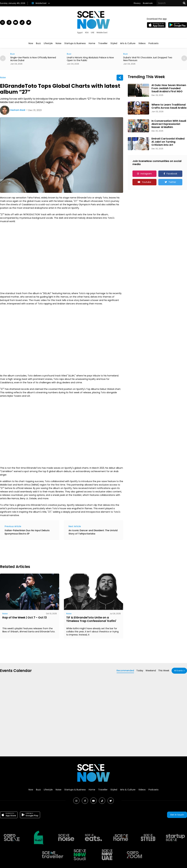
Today (140, 671)
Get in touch (177, 815)
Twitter (172, 182)
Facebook (172, 174)
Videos (142, 43)
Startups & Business (75, 43)
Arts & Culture (128, 43)
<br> (62, 257)
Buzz (38, 43)
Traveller (103, 43)
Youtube (146, 182)
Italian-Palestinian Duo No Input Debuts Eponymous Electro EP (27, 532)
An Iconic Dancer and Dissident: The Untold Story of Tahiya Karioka (93, 532)
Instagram (146, 174)
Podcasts (153, 43)
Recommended (125, 671)
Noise (59, 43)
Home (92, 43)
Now (31, 43)
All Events (178, 671)
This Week (164, 671)
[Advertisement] (57, 552)
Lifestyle (48, 43)
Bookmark (148, 3)
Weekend (151, 671)
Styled (114, 43)
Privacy (137, 3)
